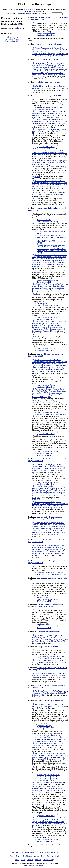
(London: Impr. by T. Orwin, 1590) (50, 52)
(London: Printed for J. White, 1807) (48, 745)
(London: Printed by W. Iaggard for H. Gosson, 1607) (49, 550)
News (23, 860)
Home (12, 856)
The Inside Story (49, 860)
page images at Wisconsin (46, 109)
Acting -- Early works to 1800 (48, 59)
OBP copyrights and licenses (34, 865)
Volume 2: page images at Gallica (48, 777)
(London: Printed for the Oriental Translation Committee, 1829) (50, 261)
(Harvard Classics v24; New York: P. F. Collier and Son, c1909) (50, 152)
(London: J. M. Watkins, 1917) (49, 130)
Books (17, 860)
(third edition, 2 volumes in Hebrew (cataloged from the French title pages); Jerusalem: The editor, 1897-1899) (49, 675)
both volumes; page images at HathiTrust (51, 739)
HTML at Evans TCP (44, 282)
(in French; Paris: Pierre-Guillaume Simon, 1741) (50, 638)
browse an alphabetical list (25, 13)
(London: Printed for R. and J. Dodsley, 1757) (50, 113)
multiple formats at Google (46, 33)
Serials (57, 856)
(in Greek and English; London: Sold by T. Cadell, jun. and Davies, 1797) (50, 366)
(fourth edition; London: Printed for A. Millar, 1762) (48, 705)
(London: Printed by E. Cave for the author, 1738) (50, 506)
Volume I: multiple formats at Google (49, 736)
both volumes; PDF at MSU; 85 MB (49, 741)
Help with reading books (19, 852)
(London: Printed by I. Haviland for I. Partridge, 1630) (49, 326)
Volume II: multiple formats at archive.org (51, 245)
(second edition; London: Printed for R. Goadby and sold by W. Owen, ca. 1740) (49, 467)
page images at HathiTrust (46, 35)
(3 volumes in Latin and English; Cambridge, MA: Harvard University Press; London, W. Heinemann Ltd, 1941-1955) (50, 756)
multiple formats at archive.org (47, 145)
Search (18, 856)
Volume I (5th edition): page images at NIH (51, 656)
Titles (43, 856)
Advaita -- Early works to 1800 (49, 82)
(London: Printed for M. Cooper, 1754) (49, 661)
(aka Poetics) (49, 167)
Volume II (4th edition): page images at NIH (52, 658)
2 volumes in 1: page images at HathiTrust (51, 249)
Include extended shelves (35, 11)
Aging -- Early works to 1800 (48, 647)
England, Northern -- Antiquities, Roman (13, 38)
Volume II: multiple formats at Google (50, 737)
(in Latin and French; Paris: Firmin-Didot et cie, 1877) (50, 790)
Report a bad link (36, 852)
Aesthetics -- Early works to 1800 (50, 96)
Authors (36, 856)
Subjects (50, 856)
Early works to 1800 (12, 41)
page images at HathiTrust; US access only (51, 414)
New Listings (27, 856)
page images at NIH (43, 597)
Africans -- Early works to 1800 (49, 631)
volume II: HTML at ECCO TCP (48, 247)
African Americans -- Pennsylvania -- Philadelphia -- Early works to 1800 (46, 606)
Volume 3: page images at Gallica (48, 779)
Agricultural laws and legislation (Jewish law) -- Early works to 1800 (48, 669)
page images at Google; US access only (50, 572)
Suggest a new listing (51, 852)
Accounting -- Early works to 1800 (50, 44)
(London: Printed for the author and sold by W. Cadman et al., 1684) (50, 70)
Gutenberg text (42, 304)
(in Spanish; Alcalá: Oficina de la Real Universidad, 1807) (50, 122)
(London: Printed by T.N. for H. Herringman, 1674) (50, 185)
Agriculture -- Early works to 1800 (50, 700)
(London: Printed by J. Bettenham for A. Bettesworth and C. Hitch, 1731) (50, 492)
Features (30, 860)
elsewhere (5, 30)
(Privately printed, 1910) (50, 822)
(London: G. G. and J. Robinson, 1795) (50, 693)
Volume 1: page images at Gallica (48, 775)
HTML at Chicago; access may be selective (51, 574)
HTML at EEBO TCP (44, 220)
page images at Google (44, 726)
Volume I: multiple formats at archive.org (51, 235)
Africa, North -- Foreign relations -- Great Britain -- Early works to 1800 (46, 518)
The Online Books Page (34, 4)
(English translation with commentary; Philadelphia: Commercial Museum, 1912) (50, 393)
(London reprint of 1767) (50, 287)
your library (18, 28)
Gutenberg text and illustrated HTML (49, 107)
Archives (38, 860)
